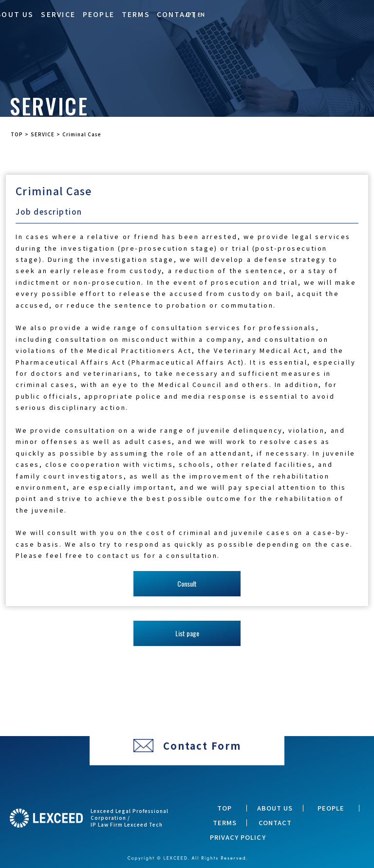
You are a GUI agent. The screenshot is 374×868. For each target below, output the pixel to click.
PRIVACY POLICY (238, 837)
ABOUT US (275, 808)
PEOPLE (99, 14)
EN (202, 14)
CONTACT (177, 14)
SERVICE (58, 14)
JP (188, 14)
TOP (224, 808)
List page (187, 633)
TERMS (136, 14)
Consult (187, 583)
